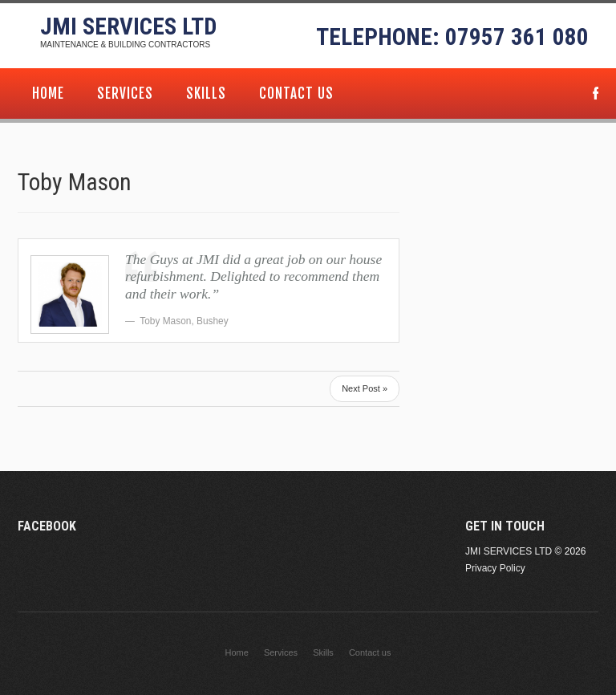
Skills (206, 93)
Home (48, 93)
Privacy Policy (495, 568)
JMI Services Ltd (128, 26)
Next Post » (365, 388)
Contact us (296, 93)
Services (125, 93)
